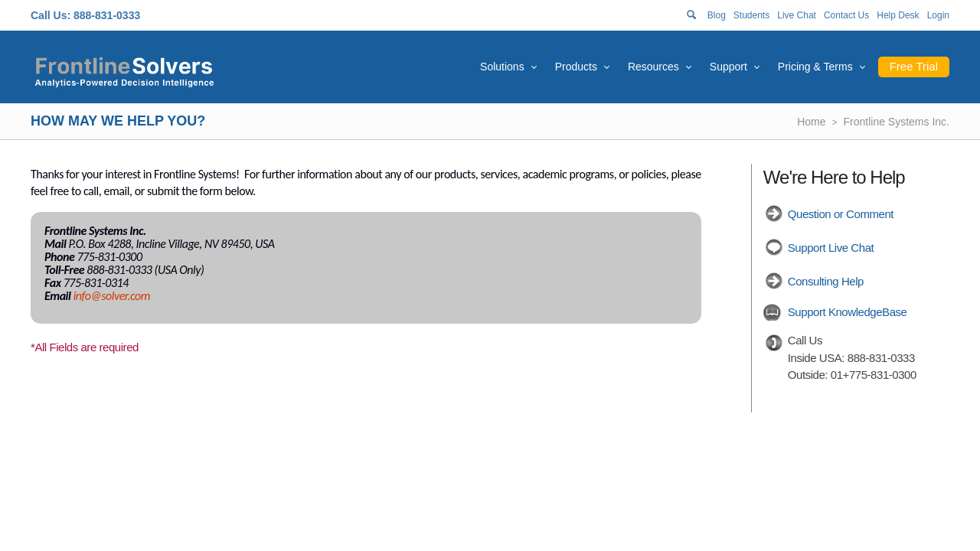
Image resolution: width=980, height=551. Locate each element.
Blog (717, 15)
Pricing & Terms (815, 67)
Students (751, 15)
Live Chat (797, 15)
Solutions (502, 67)
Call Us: (51, 15)
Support (728, 67)
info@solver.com (112, 296)
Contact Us (846, 15)
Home (811, 122)
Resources (653, 67)
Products (576, 67)
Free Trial (914, 66)
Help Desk (898, 15)
